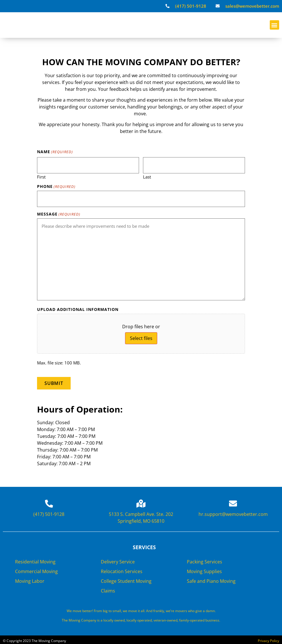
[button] (274, 25)
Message (59, 213)
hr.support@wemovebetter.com (233, 512)
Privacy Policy (268, 638)
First (41, 176)
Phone (56, 186)
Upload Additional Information (78, 308)
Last (147, 176)
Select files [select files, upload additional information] (141, 337)
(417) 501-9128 (49, 512)
